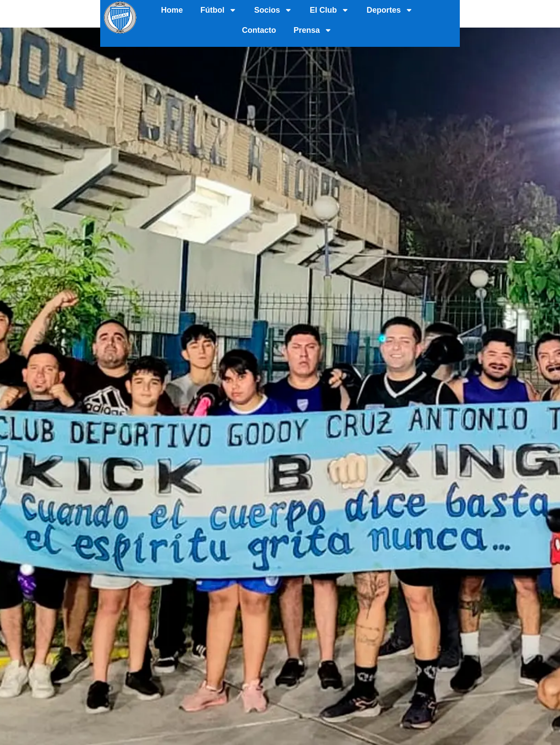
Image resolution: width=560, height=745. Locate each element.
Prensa (510, 11)
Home (181, 11)
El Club (338, 11)
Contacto (456, 11)
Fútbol (227, 11)
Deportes (399, 11)
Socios (282, 11)
